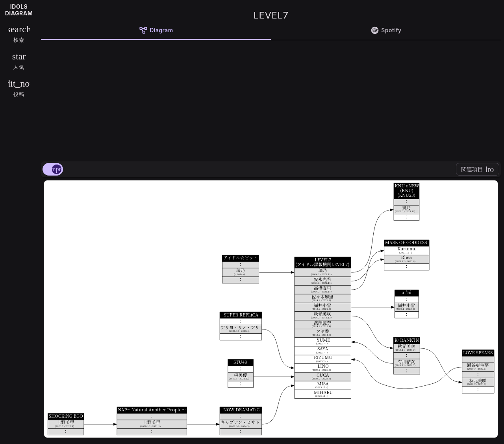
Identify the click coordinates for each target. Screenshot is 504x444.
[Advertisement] (271, 99)
